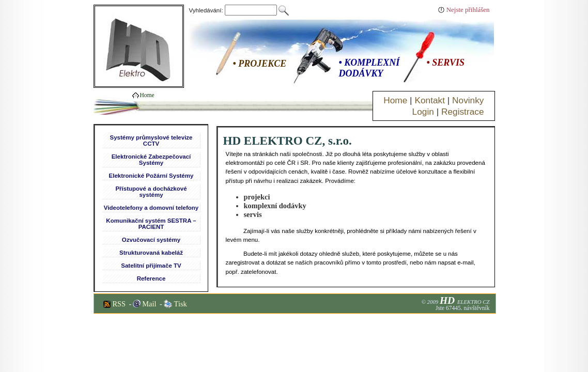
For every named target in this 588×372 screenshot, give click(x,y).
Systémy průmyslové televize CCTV (151, 141)
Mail (149, 304)
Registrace (463, 112)
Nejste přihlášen (468, 10)
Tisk (181, 304)
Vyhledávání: (234, 10)
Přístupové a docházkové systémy (151, 192)
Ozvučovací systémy (151, 240)
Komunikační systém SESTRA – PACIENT (151, 224)
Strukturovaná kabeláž (151, 253)
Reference (151, 278)
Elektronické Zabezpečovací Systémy (151, 160)
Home (395, 100)
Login (423, 112)
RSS (119, 304)
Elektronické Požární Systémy (151, 176)
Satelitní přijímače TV (151, 266)
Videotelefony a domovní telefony (151, 208)
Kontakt (430, 100)
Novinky (468, 100)
